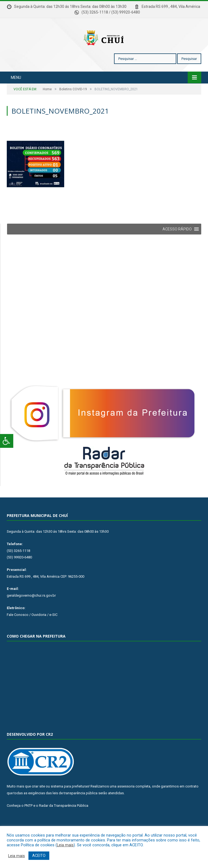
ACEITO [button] (39, 856)
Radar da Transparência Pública (64, 822)
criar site (38, 803)
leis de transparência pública (75, 809)
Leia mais (65, 845)
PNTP (28, 822)
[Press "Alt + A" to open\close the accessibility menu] (7, 441)
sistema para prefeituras (70, 803)
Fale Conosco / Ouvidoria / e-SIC (32, 631)
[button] (177, 245)
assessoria (126, 803)
